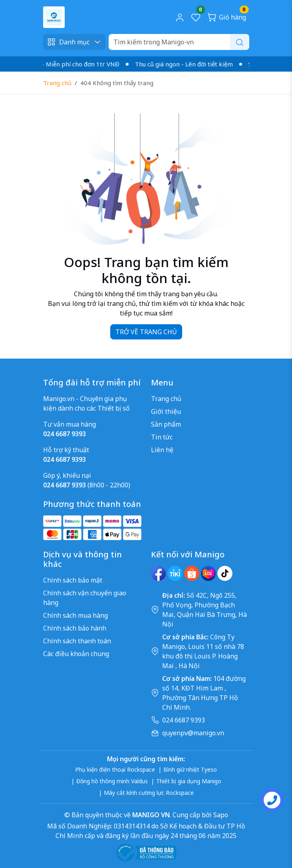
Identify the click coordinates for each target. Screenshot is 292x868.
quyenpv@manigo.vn (193, 733)
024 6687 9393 (184, 720)
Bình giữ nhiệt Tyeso (190, 769)
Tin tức (162, 437)
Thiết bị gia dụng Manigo (189, 781)
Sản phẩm (166, 424)
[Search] (179, 42)
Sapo (220, 815)
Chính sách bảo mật (73, 580)
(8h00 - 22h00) (87, 485)
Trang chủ (57, 83)
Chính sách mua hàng (75, 615)
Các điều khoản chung (76, 654)
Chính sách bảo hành (75, 628)
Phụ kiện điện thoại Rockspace (115, 769)
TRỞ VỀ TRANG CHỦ (146, 332)
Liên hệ (162, 450)
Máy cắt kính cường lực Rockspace (149, 793)
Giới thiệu (166, 411)
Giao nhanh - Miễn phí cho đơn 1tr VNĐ (68, 64)
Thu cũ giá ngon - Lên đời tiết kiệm (188, 64)
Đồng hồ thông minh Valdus (112, 781)
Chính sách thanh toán (77, 641)
